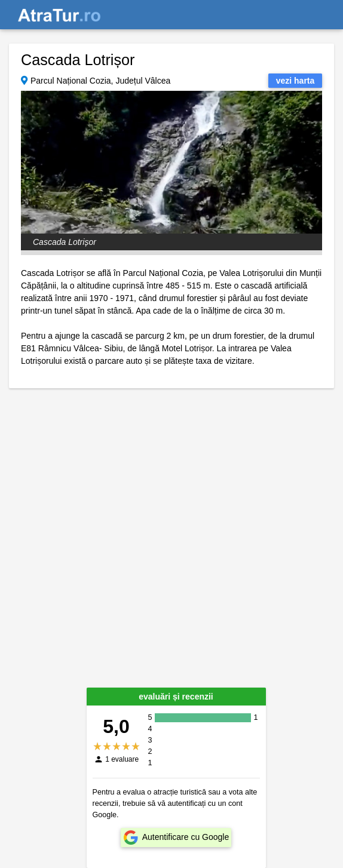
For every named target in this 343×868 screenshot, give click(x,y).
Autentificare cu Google (186, 837)
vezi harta (295, 81)
